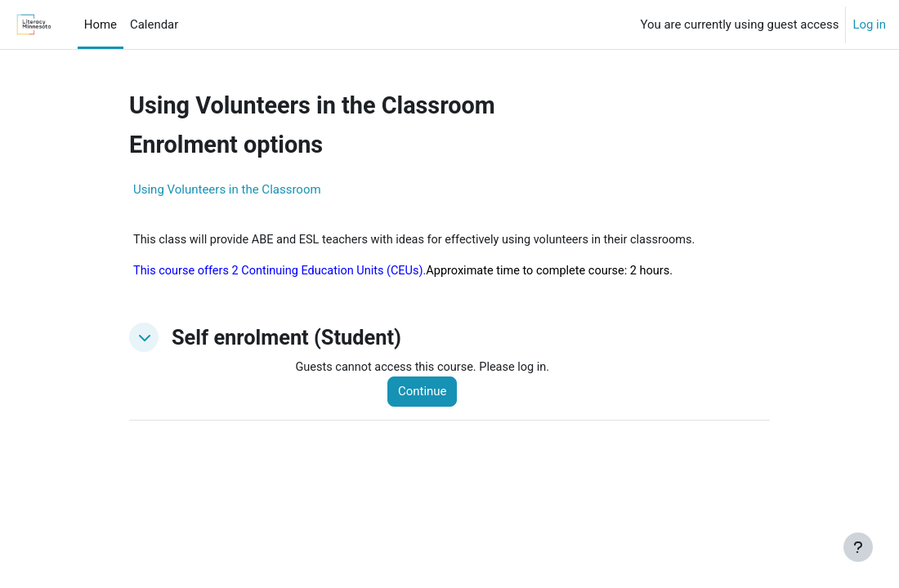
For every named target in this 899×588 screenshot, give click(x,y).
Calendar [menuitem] (154, 24)
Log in (869, 24)
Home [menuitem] (101, 24)
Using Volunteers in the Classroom (227, 189)
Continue (426, 394)
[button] (144, 339)
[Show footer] (858, 547)
